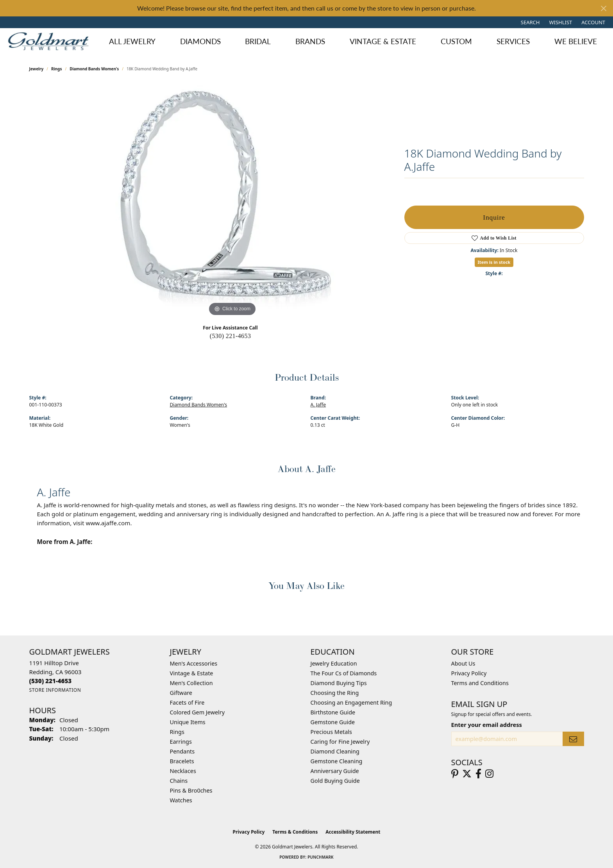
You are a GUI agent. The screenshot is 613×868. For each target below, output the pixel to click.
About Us (463, 663)
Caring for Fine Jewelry (340, 742)
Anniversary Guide (335, 771)
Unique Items (188, 722)
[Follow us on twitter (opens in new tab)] (467, 774)
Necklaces (183, 771)
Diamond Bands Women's (94, 69)
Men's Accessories (194, 663)
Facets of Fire (187, 702)
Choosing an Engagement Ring (351, 702)
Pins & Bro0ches (191, 790)
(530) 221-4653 (231, 336)
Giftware (181, 693)
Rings (56, 69)
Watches (181, 800)
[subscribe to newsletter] (573, 739)
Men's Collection (191, 683)
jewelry (37, 69)
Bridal (258, 41)
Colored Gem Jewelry (197, 712)
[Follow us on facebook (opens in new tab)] (478, 774)
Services (513, 41)
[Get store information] (55, 690)
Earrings (181, 742)
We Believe (576, 41)
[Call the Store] (51, 681)
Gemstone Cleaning (337, 761)
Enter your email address (487, 725)
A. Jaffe (318, 405)
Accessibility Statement (353, 832)
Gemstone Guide (333, 722)
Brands (310, 41)
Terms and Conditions (480, 683)
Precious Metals (331, 732)
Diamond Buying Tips (339, 683)
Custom (456, 41)
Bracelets (182, 761)
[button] (530, 22)
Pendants (182, 751)
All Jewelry (132, 41)
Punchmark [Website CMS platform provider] (321, 857)
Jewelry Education (334, 663)
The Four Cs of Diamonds (344, 673)
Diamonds (200, 41)
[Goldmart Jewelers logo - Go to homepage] (50, 41)
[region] (232, 201)
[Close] (603, 8)
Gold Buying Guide (335, 781)
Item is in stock (494, 262)
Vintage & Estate (383, 41)
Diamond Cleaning (335, 751)
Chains (179, 781)
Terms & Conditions (295, 832)
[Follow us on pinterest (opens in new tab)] (455, 774)
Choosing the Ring (335, 693)
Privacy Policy (469, 673)
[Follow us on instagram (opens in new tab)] (489, 774)
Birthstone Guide (333, 712)
